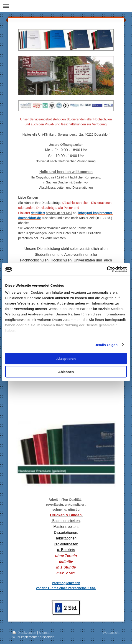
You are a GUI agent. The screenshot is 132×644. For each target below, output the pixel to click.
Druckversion (25, 633)
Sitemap (44, 633)
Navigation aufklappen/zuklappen (66, 6)
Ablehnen (66, 372)
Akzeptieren (66, 358)
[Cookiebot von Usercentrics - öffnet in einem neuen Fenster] (107, 269)
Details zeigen (106, 345)
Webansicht (111, 633)
